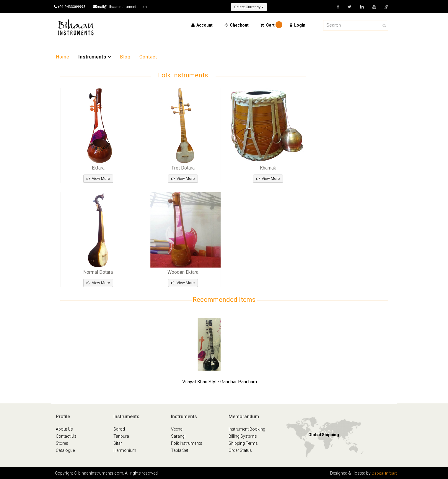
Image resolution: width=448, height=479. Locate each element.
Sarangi (178, 436)
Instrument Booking (247, 429)
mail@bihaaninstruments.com (123, 7)
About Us (64, 429)
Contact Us (66, 436)
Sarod (119, 429)
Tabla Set (180, 450)
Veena (177, 429)
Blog (125, 57)
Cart (268, 25)
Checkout (237, 25)
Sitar (118, 443)
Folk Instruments (187, 443)
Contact (148, 57)
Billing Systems (243, 436)
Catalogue (65, 450)
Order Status (240, 450)
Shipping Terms (243, 443)
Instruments (95, 57)
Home (63, 57)
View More (98, 179)
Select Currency (249, 7)
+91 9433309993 (71, 7)
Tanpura (121, 436)
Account (202, 25)
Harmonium (125, 450)
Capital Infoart (384, 473)
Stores (62, 443)
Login (298, 25)
